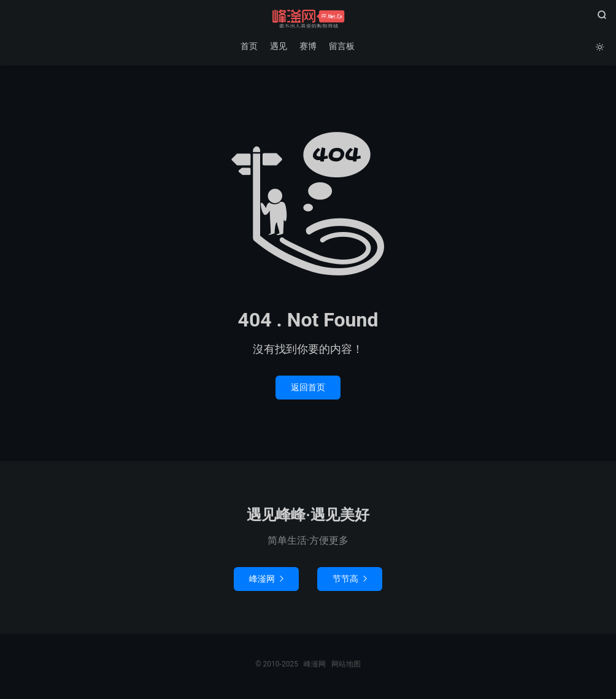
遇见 (279, 46)
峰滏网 (308, 19)
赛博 (308, 46)
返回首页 (308, 387)
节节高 (350, 579)
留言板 (342, 46)
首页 (249, 46)
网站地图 (346, 664)
